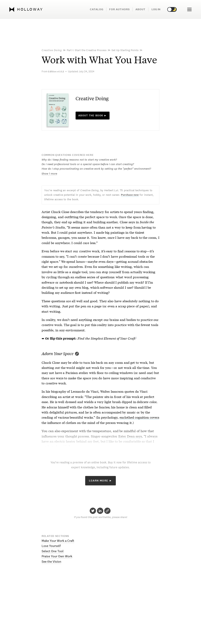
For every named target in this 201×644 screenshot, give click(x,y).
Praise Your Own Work (57, 556)
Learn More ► (101, 481)
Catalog (97, 9)
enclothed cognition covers (139, 417)
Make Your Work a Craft (58, 541)
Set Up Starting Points (125, 50)
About (140, 9)
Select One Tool (53, 551)
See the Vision (51, 562)
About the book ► (93, 116)
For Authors (119, 9)
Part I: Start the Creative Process (87, 50)
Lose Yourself (51, 546)
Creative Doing (52, 50)
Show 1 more (49, 174)
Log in (156, 9)
